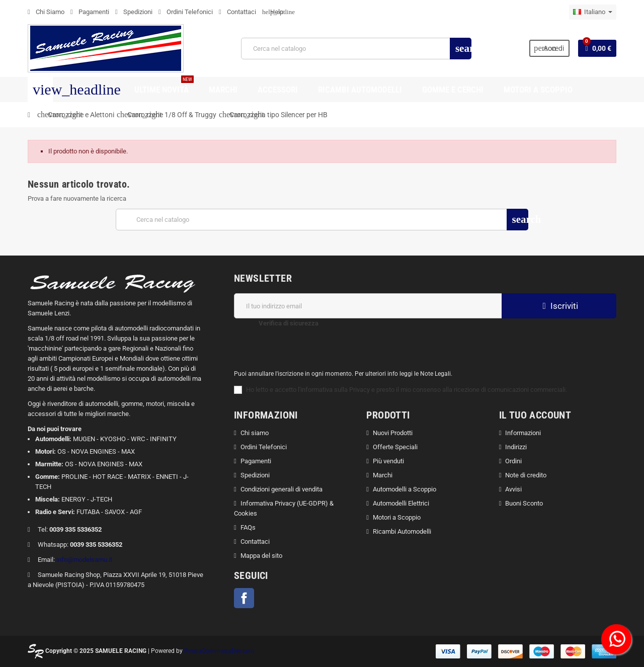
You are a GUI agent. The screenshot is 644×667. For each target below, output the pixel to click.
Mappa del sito (261, 556)
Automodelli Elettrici (401, 503)
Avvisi (513, 489)
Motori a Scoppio (397, 517)
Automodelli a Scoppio (405, 489)
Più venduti (388, 461)
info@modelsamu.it (84, 560)
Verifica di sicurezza (289, 323)
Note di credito (526, 475)
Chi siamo (255, 433)
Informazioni (523, 433)
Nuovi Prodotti (393, 433)
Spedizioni (134, 12)
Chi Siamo (46, 12)
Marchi (383, 475)
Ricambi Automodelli (402, 531)
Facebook (244, 598)
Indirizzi (516, 447)
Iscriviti (559, 306)
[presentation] (410, 338)
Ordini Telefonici (186, 12)
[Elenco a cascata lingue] (593, 12)
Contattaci (237, 12)
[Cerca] (356, 49)
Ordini (513, 461)
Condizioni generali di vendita (281, 489)
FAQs (248, 527)
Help (273, 12)
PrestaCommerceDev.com (219, 651)
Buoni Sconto (524, 503)
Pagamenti (90, 12)
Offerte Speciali (395, 447)
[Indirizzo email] (368, 306)
